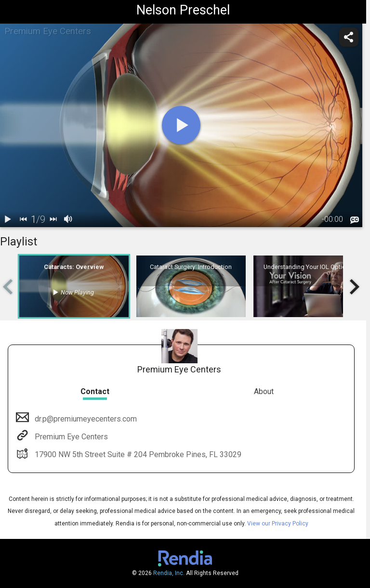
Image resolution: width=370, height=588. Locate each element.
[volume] (68, 219)
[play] (181, 125)
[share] (349, 37)
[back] (23, 219)
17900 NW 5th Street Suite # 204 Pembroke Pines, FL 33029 (137, 454)
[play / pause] (8, 219)
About (264, 391)
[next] (53, 219)
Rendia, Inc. (169, 573)
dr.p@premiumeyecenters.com (85, 419)
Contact (95, 391)
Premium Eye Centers (70, 437)
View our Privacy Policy (278, 524)
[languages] (355, 220)
